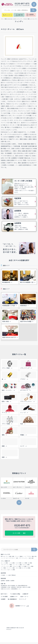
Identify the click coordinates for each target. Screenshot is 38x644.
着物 (33, 558)
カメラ (7, 559)
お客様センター (15, 598)
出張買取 (12, 582)
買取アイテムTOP (6, 556)
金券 (32, 559)
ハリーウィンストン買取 (6, 568)
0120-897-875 (21, 4)
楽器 (13, 558)
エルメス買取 (30, 568)
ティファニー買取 (11, 570)
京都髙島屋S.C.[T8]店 (6, 589)
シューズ (3, 559)
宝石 (17, 559)
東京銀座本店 (4, 587)
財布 (36, 558)
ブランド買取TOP (6, 562)
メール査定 (8, 577)
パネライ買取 (18, 570)
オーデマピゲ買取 (26, 570)
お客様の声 (27, 596)
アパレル (17, 558)
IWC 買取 (30, 564)
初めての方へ (4, 596)
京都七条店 (19, 589)
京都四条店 (13, 589)
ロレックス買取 (4, 564)
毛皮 (30, 559)
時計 (2, 558)
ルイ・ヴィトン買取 (17, 566)
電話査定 (14, 577)
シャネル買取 (12, 564)
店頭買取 (3, 582)
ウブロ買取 (24, 568)
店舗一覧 (3, 585)
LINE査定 (3, 577)
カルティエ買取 (26, 566)
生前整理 (3, 601)
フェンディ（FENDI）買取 (24, 20)
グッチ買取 (3, 570)
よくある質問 (4, 598)
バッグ (25, 558)
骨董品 (21, 558)
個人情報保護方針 (13, 601)
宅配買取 (8, 582)
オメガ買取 (25, 564)
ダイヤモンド (12, 559)
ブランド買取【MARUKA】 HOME (9, 20)
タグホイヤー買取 (17, 568)
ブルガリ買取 (18, 564)
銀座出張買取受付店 (23, 587)
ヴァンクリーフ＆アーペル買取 (8, 571)
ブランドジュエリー (23, 559)
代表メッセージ (26, 598)
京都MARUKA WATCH (6, 591)
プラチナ (29, 558)
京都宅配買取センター (17, 591)
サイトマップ (24, 601)
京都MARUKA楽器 (27, 589)
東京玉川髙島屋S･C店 (13, 587)
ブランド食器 (8, 558)
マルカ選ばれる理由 (16, 596)
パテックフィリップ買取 (6, 566)
